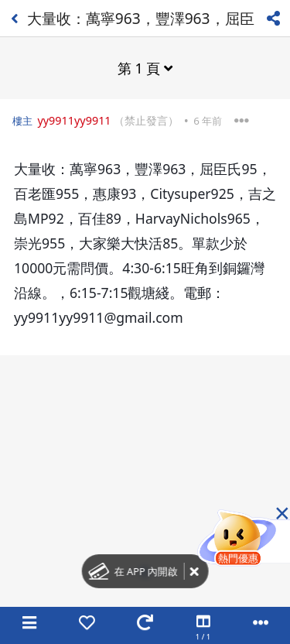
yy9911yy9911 (74, 120)
